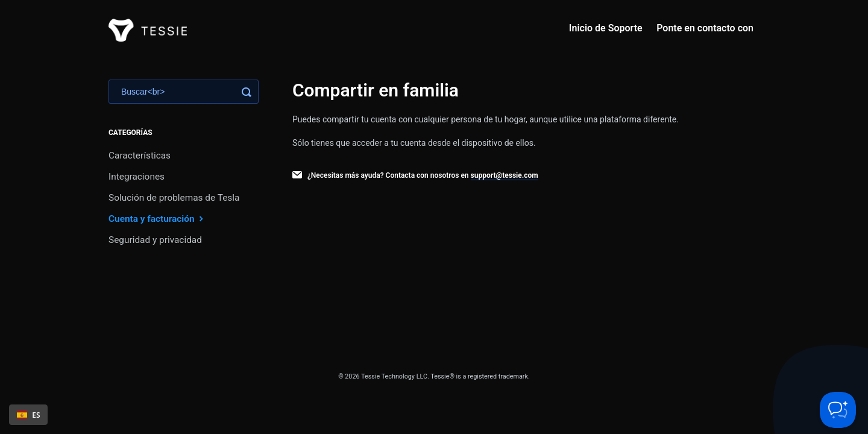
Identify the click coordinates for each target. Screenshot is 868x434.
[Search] (184, 92)
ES (29, 415)
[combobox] (28, 415)
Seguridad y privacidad (155, 240)
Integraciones (137, 177)
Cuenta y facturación (157, 219)
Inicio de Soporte (606, 28)
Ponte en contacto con (705, 28)
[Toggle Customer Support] (838, 410)
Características (140, 156)
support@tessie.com (505, 175)
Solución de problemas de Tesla (174, 198)
